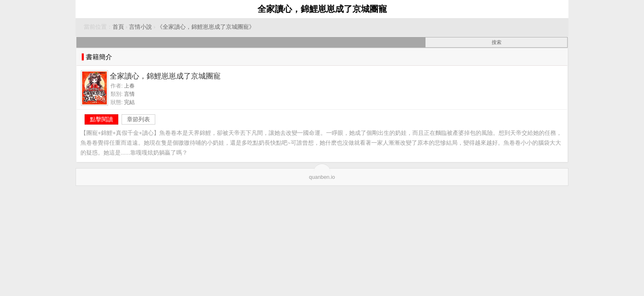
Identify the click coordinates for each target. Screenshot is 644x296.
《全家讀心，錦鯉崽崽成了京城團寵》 (206, 27)
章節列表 (138, 119)
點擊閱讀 (101, 119)
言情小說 (140, 27)
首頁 (118, 27)
